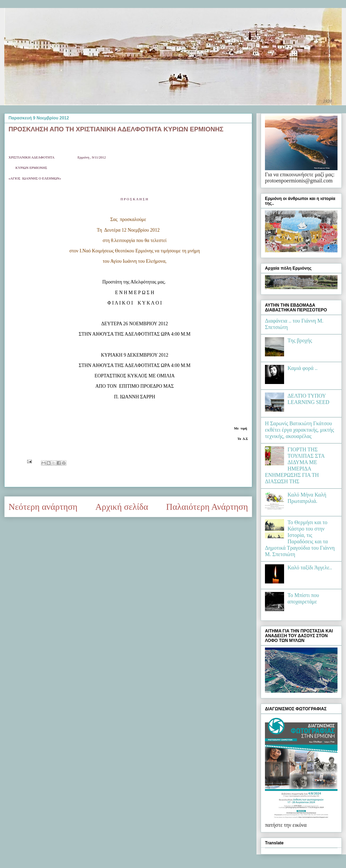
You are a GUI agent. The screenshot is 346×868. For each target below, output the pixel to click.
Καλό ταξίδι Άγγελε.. (310, 567)
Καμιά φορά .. (303, 368)
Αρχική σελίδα (122, 507)
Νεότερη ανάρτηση (43, 507)
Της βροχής (300, 340)
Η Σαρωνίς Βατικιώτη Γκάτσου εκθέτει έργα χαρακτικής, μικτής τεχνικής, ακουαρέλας (299, 430)
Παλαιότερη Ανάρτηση (207, 507)
